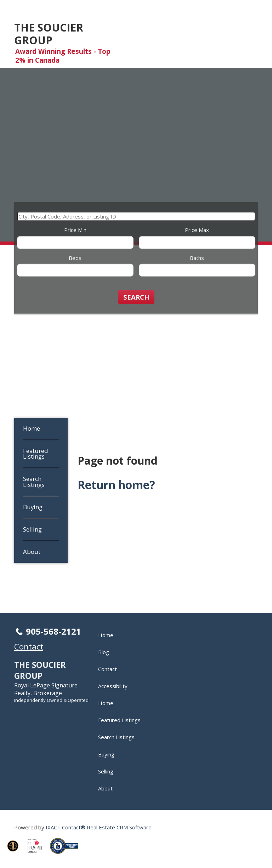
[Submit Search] (136, 297)
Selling (32, 529)
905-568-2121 (53, 631)
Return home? (116, 485)
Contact (107, 669)
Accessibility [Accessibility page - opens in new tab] (113, 686)
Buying (33, 507)
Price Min (75, 230)
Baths (197, 257)
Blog (104, 652)
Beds (75, 257)
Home (32, 428)
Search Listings (34, 482)
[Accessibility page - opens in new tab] (67, 856)
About (32, 552)
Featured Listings (36, 454)
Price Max (197, 230)
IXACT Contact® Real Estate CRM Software (99, 827)
